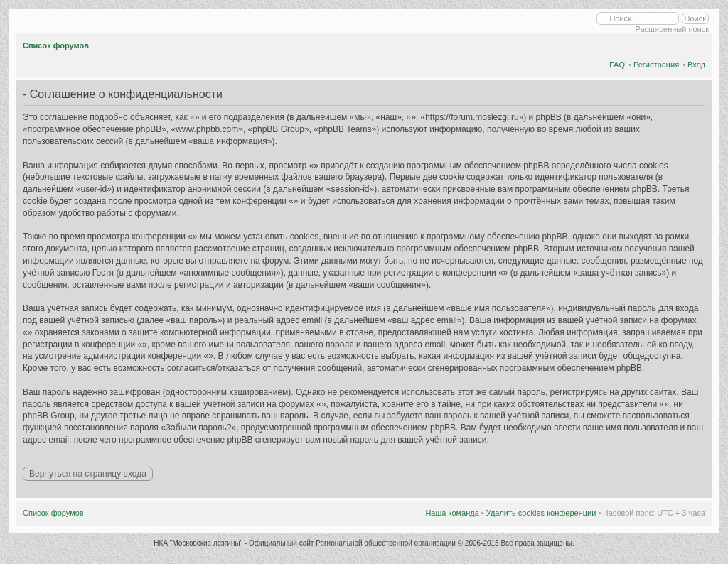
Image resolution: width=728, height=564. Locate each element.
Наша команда (452, 513)
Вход (696, 65)
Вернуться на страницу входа (88, 474)
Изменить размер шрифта (695, 43)
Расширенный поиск (672, 29)
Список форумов (56, 45)
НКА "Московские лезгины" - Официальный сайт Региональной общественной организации (305, 543)
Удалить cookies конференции (541, 513)
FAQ (617, 65)
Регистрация (656, 65)
